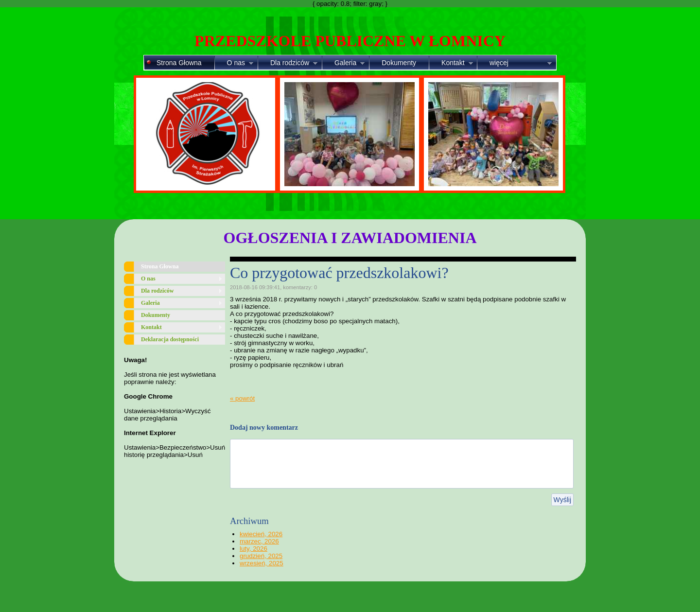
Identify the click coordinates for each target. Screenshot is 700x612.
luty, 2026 (254, 549)
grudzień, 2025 (261, 556)
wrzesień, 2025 (262, 563)
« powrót (242, 398)
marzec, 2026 (259, 541)
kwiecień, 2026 (261, 534)
